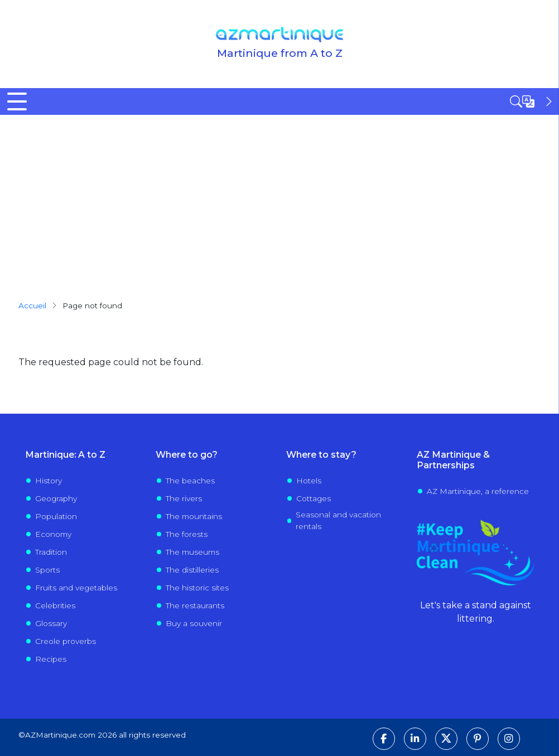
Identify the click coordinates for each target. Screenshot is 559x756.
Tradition (51, 552)
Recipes (51, 659)
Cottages (314, 498)
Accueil (32, 306)
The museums (192, 552)
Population (56, 516)
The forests (187, 534)
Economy (53, 534)
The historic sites (197, 588)
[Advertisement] (279, 198)
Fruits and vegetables (76, 588)
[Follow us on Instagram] (509, 739)
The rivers (184, 498)
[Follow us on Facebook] (384, 739)
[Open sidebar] (532, 101)
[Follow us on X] (446, 739)
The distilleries (192, 570)
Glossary (51, 623)
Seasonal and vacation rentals (338, 520)
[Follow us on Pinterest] (478, 739)
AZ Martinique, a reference (478, 491)
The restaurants (195, 605)
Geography (56, 498)
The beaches (190, 481)
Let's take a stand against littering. (476, 612)
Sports (47, 570)
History (49, 481)
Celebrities (55, 605)
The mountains (194, 516)
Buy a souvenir (194, 623)
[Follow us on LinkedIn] (415, 739)
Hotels (309, 481)
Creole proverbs (66, 641)
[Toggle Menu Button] (17, 101)
